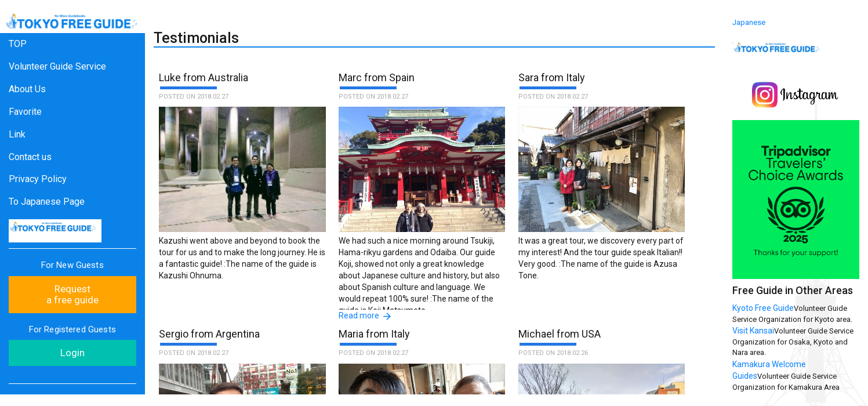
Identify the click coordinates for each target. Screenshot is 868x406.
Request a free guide (72, 294)
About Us (27, 89)
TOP (18, 44)
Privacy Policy (38, 179)
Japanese (749, 22)
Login (72, 353)
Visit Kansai (753, 331)
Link (17, 134)
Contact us (30, 157)
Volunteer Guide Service (57, 66)
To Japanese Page (47, 202)
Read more (359, 316)
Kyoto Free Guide (763, 308)
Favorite (25, 112)
